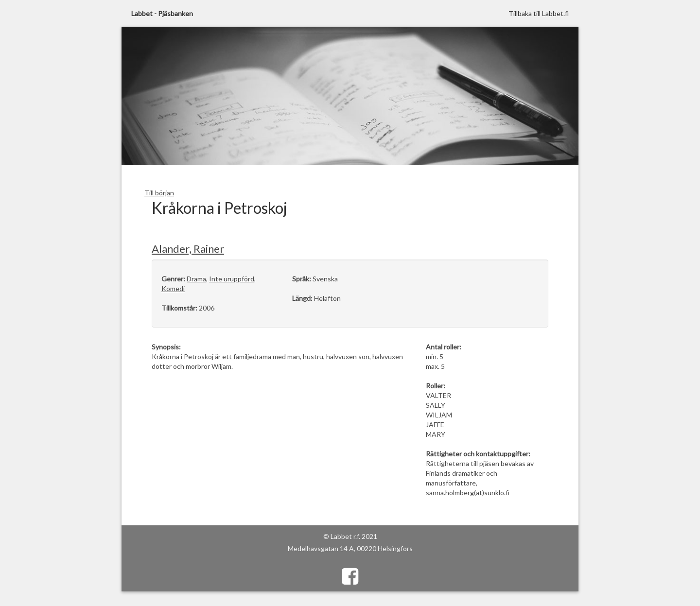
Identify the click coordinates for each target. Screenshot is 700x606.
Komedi (173, 288)
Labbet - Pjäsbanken (162, 13)
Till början (159, 193)
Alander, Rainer (188, 249)
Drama (196, 279)
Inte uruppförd (232, 279)
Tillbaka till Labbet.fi (539, 13)
